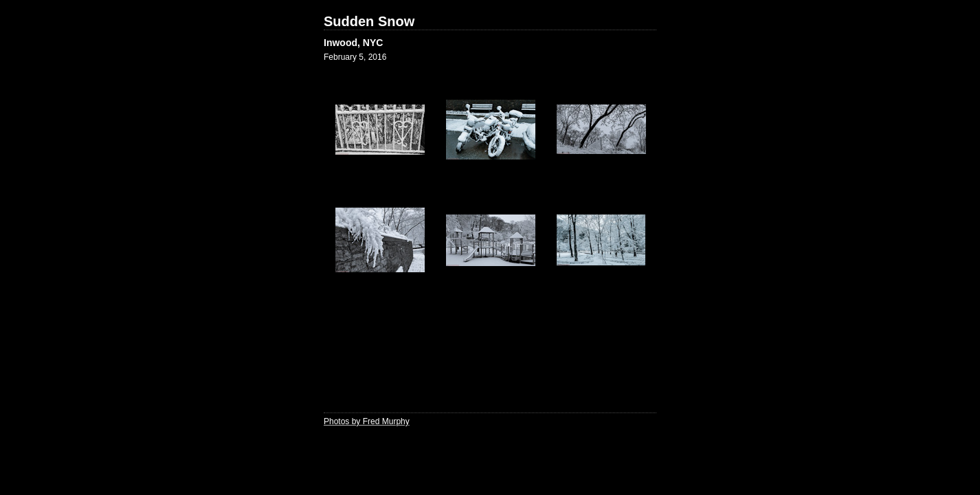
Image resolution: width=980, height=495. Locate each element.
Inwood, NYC (353, 43)
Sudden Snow (369, 21)
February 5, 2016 (355, 57)
